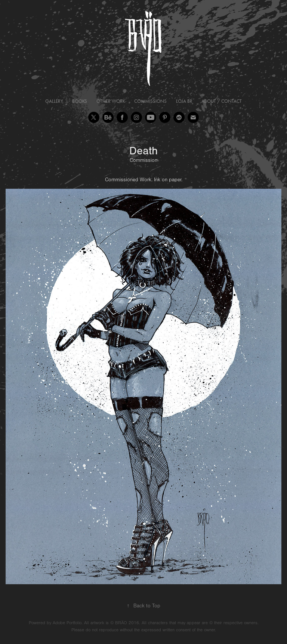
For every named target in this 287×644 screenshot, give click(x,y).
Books (80, 101)
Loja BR (184, 101)
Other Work (111, 101)
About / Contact (222, 101)
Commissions (150, 101)
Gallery (54, 101)
